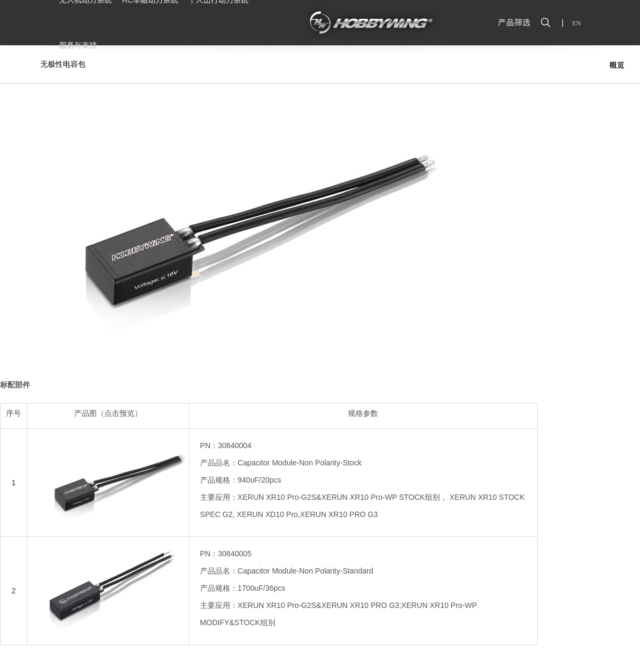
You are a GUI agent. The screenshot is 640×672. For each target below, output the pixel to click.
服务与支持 (78, 45)
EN (577, 23)
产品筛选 (514, 23)
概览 (617, 65)
